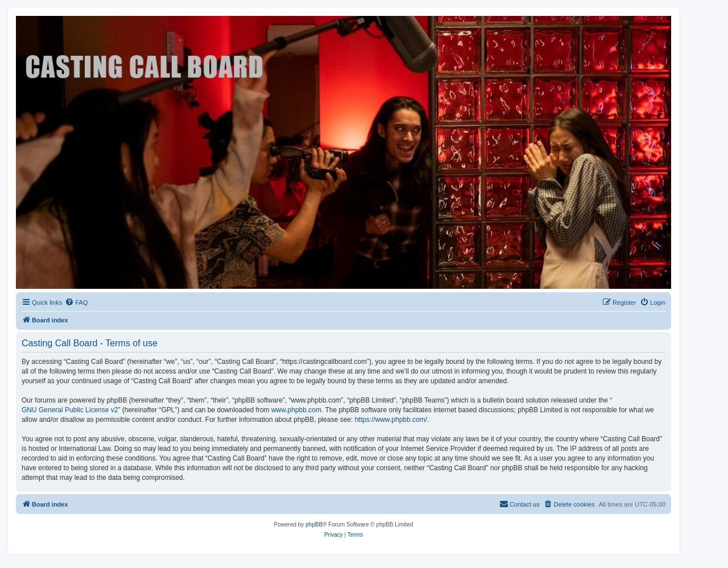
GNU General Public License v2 (70, 410)
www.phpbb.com (296, 410)
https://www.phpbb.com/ (391, 420)
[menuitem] (76, 302)
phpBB (314, 525)
